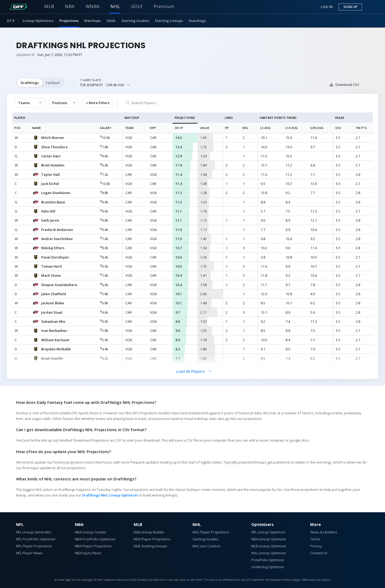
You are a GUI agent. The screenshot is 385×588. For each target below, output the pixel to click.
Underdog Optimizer (268, 567)
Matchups (93, 21)
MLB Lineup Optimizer (269, 546)
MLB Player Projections (152, 539)
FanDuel (53, 83)
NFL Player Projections (34, 546)
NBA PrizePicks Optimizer (95, 539)
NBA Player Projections (93, 546)
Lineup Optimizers (38, 21)
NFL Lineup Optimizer (268, 532)
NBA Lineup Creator (91, 532)
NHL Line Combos (207, 546)
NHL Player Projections (211, 532)
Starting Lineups (169, 21)
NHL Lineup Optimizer (269, 553)
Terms (315, 539)
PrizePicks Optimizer (268, 560)
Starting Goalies (135, 21)
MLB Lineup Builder (149, 532)
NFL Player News (29, 553)
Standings (197, 21)
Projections (69, 21)
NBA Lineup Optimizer (269, 539)
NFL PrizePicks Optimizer (36, 539)
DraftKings (30, 83)
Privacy (316, 546)
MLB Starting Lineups (151, 546)
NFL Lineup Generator (34, 532)
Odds (111, 21)
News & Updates (324, 532)
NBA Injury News (88, 553)
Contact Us (319, 553)
